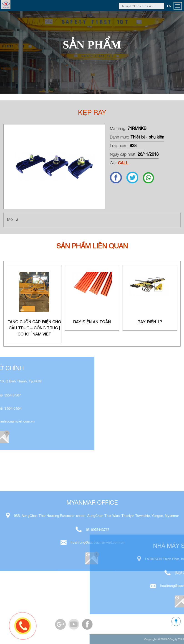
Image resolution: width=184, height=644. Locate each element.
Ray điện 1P (150, 322)
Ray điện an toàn (92, 322)
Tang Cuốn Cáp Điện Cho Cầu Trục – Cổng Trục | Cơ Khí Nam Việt (34, 328)
